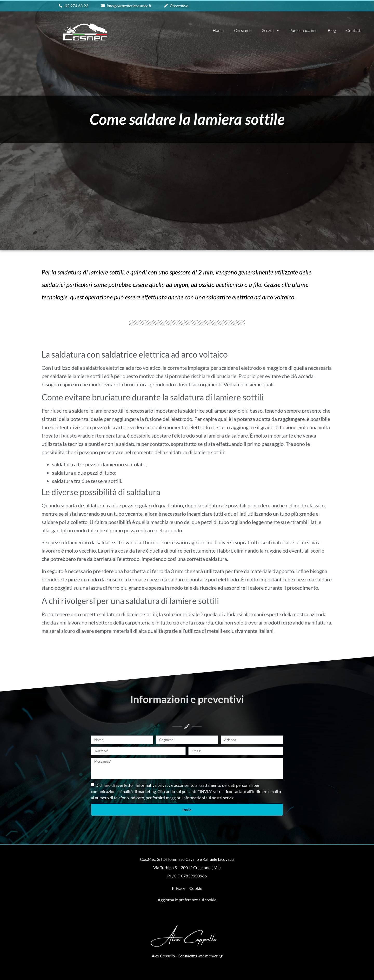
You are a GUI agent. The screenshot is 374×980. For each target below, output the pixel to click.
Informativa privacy (153, 785)
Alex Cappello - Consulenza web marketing (187, 956)
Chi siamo (243, 30)
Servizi (271, 30)
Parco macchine (303, 30)
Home (218, 30)
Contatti (354, 30)
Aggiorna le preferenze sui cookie (187, 900)
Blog (332, 30)
